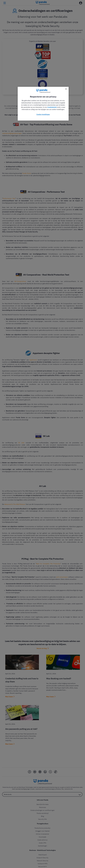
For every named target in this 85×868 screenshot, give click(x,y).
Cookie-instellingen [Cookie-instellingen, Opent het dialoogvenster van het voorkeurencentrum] (43, 114)
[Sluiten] (66, 89)
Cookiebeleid (52, 107)
